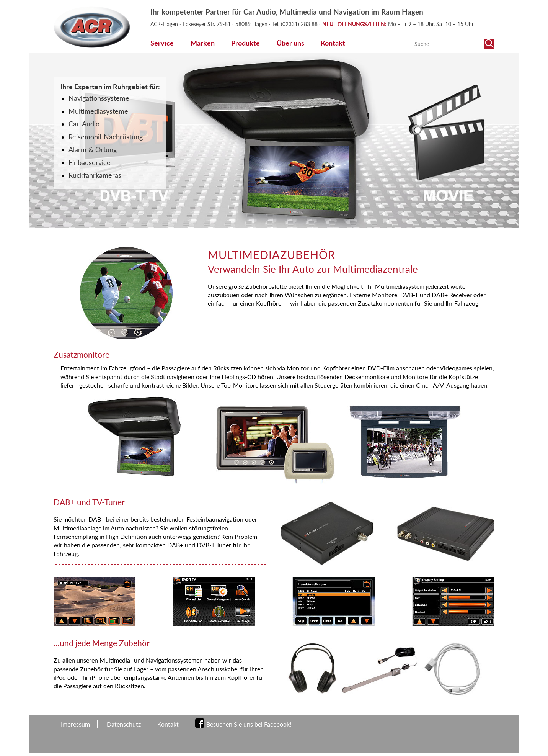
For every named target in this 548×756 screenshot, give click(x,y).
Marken (203, 43)
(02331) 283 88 (300, 24)
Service (162, 43)
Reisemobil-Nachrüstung (106, 137)
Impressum (75, 724)
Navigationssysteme (99, 98)
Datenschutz (124, 724)
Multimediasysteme (98, 111)
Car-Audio (84, 124)
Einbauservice (90, 163)
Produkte (245, 43)
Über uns (290, 43)
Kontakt (333, 43)
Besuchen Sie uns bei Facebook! (249, 724)
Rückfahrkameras (95, 175)
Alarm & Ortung (93, 150)
